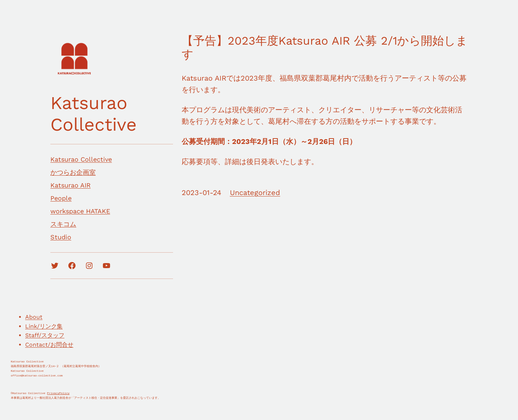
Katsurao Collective (94, 114)
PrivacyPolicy (58, 393)
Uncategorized (255, 193)
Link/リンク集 (44, 326)
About (34, 317)
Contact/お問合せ (49, 345)
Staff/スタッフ (45, 335)
